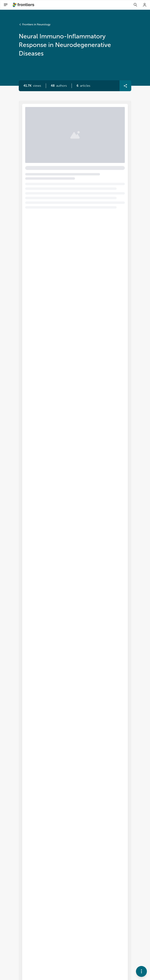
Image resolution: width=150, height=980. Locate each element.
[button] (59, 86)
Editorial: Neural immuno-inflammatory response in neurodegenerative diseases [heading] (69, 125)
